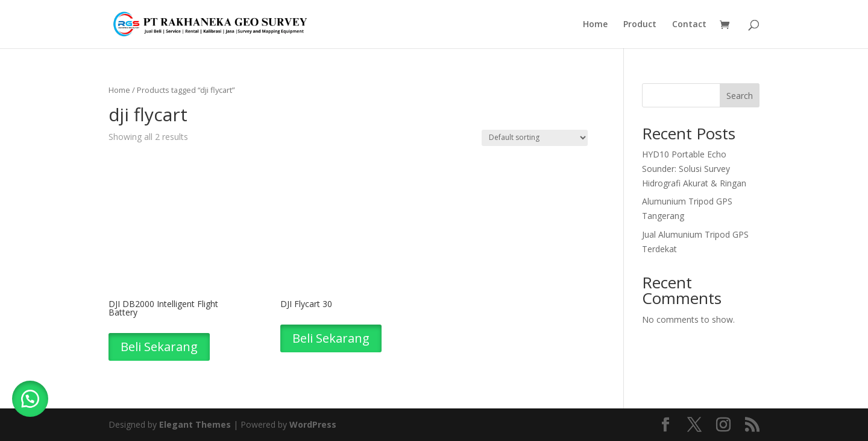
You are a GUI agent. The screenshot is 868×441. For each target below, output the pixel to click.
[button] (30, 399)
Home (595, 25)
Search (740, 96)
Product (640, 25)
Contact (689, 25)
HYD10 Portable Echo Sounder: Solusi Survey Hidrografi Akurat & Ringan (694, 169)
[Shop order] (535, 138)
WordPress (313, 424)
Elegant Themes (195, 424)
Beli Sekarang (159, 347)
